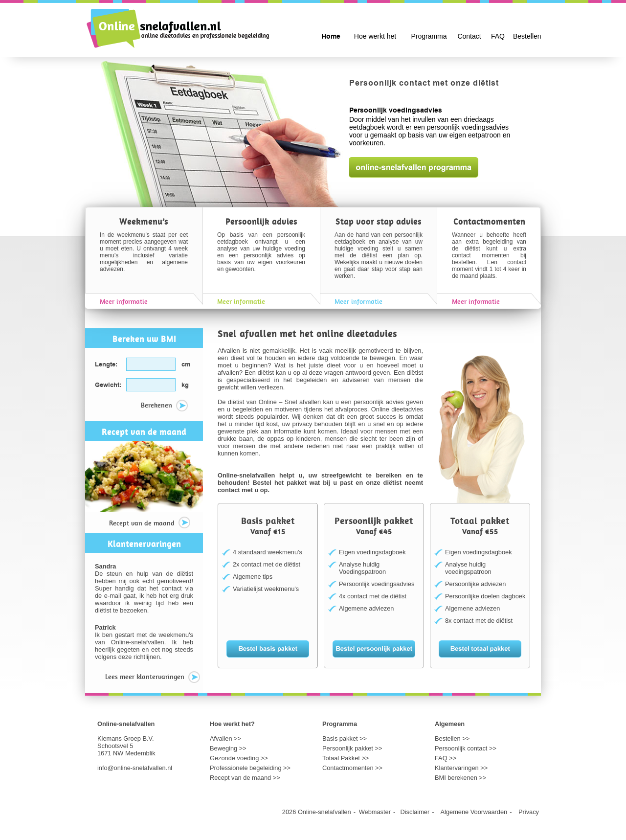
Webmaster (375, 812)
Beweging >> (228, 748)
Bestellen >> (452, 738)
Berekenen (164, 406)
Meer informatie (124, 301)
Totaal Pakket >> (346, 758)
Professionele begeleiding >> (250, 768)
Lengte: (106, 364)
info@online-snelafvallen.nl (135, 768)
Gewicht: (108, 385)
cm (186, 364)
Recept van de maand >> (245, 778)
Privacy (529, 812)
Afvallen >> (225, 738)
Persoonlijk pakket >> (352, 748)
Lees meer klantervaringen (153, 678)
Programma (429, 36)
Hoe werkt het (375, 36)
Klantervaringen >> (461, 768)
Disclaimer (415, 812)
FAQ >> (446, 758)
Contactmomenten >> (352, 768)
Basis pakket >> (345, 738)
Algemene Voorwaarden (474, 812)
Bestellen (527, 36)
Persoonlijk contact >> (466, 748)
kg (185, 385)
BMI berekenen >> (460, 778)
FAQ (498, 36)
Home (331, 37)
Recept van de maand (150, 524)
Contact (469, 36)
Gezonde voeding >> (239, 758)
